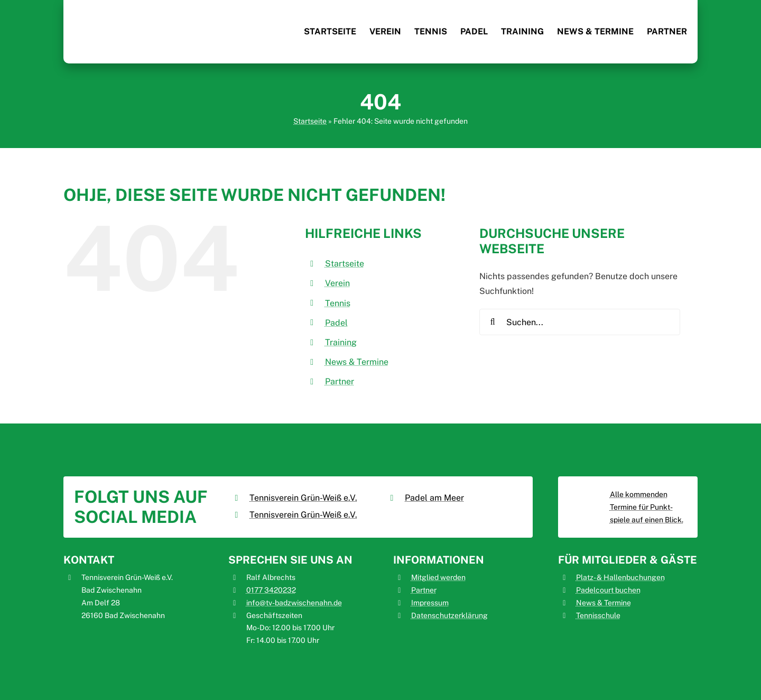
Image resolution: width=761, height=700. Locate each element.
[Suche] (493, 322)
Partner (340, 381)
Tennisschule (598, 615)
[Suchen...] (580, 322)
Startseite (310, 121)
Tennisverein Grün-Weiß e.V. (303, 498)
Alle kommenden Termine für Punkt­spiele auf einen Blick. (647, 507)
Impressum (430, 603)
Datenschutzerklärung (449, 615)
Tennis (338, 303)
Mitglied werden (438, 577)
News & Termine (357, 362)
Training (341, 342)
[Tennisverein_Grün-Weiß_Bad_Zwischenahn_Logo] (100, 9)
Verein (337, 283)
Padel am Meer (434, 498)
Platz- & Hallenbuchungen (620, 577)
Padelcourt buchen (608, 590)
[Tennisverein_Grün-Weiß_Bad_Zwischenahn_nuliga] (587, 493)
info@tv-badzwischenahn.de (294, 603)
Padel (336, 323)
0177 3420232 (271, 590)
